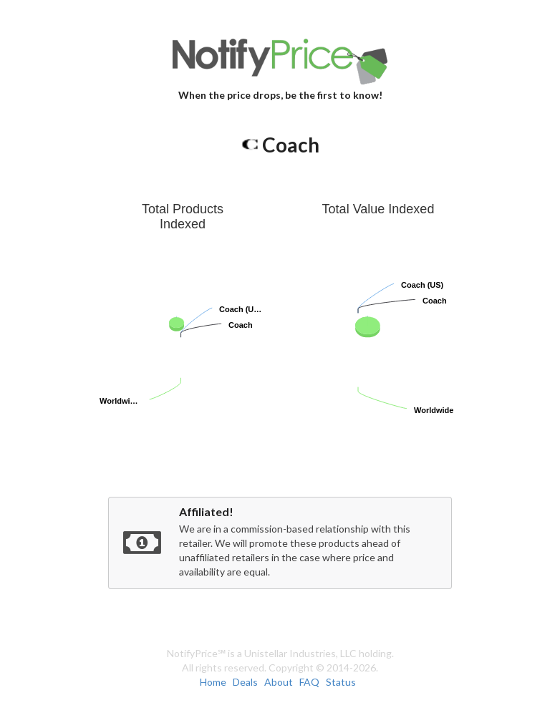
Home (213, 682)
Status (341, 682)
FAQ (309, 682)
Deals (245, 682)
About (279, 682)
